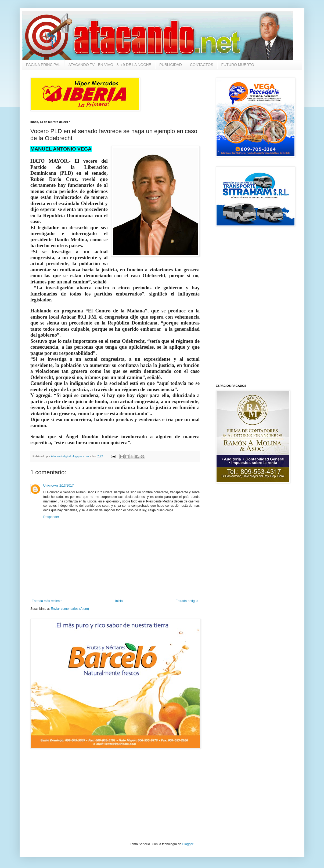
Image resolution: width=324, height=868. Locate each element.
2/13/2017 (66, 486)
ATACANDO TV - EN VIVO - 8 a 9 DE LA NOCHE (110, 65)
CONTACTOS (202, 65)
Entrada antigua (187, 601)
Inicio (119, 601)
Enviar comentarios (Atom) (70, 609)
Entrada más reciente (47, 601)
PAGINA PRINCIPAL (43, 65)
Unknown (51, 486)
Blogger (188, 844)
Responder (51, 517)
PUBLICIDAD (171, 65)
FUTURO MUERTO (238, 65)
